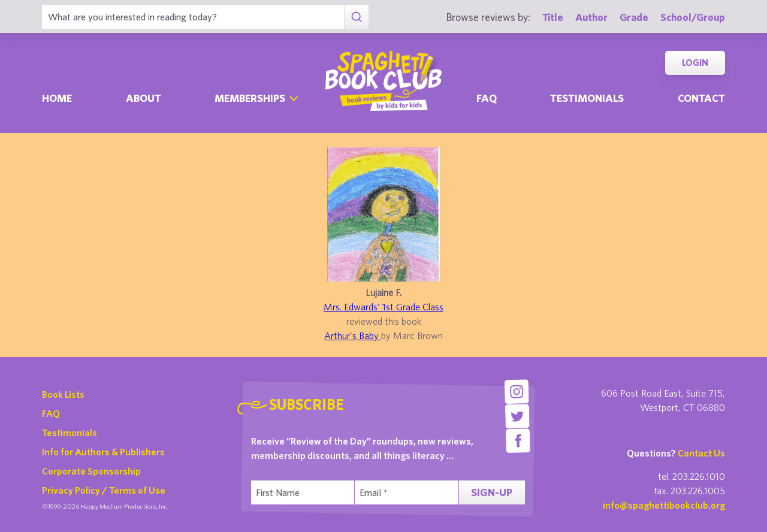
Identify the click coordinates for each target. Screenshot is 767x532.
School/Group (693, 17)
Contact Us (701, 453)
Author (591, 17)
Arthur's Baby (353, 335)
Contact (701, 98)
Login (695, 63)
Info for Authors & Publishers (103, 452)
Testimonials (587, 98)
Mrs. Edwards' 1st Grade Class (383, 307)
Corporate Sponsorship (91, 471)
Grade (634, 17)
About (144, 98)
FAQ (51, 413)
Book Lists (63, 394)
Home (57, 98)
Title (553, 17)
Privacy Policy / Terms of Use (104, 490)
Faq (487, 98)
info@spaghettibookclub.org (664, 505)
